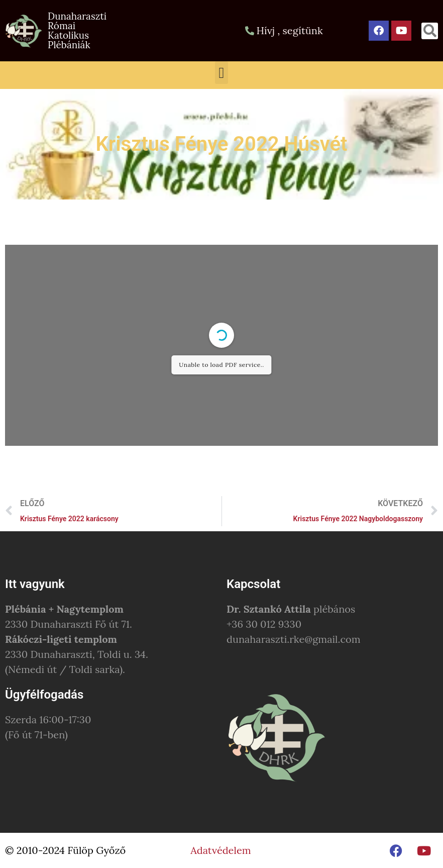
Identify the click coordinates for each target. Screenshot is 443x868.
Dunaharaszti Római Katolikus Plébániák (77, 30)
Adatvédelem (220, 850)
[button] (430, 31)
